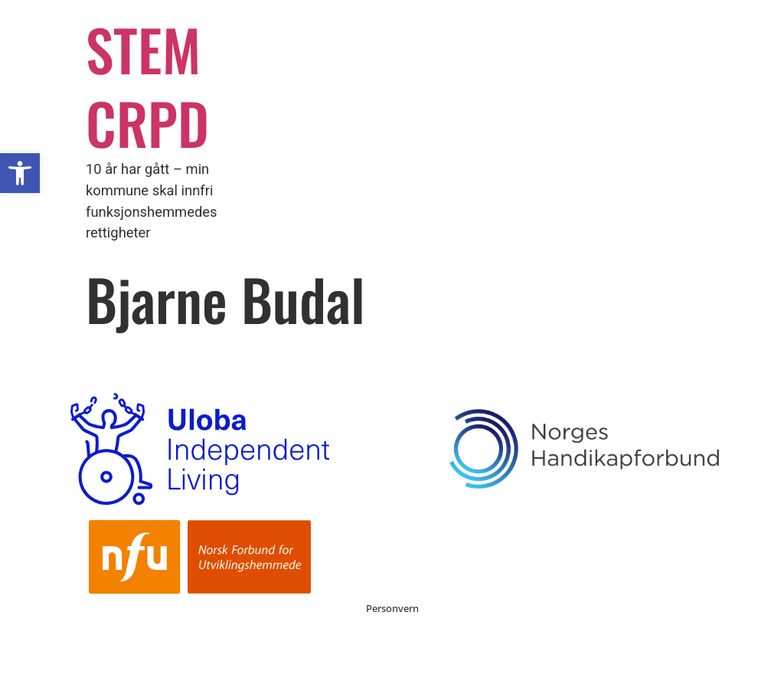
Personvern (392, 608)
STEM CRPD (147, 85)
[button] (20, 173)
